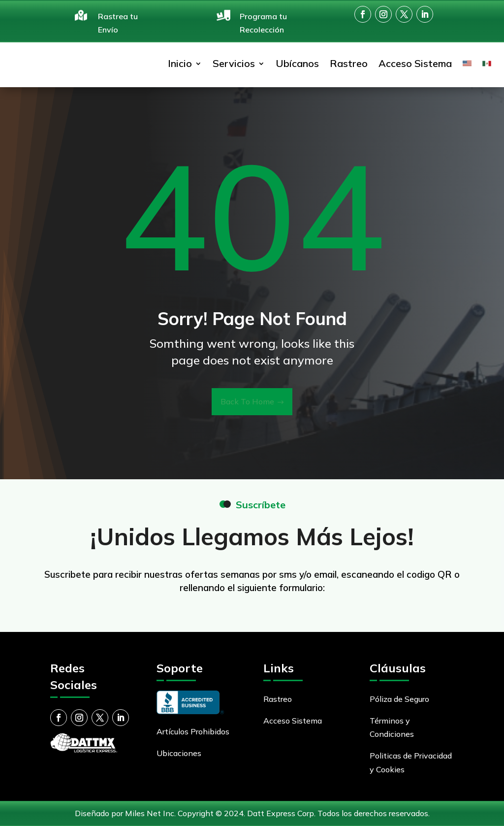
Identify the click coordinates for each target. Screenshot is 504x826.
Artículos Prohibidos (193, 731)
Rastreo (349, 63)
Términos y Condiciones (392, 727)
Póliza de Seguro (399, 699)
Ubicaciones (179, 753)
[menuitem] (467, 64)
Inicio (180, 63)
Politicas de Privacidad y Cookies (411, 762)
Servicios (234, 63)
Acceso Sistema (415, 63)
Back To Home (247, 401)
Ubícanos (297, 63)
